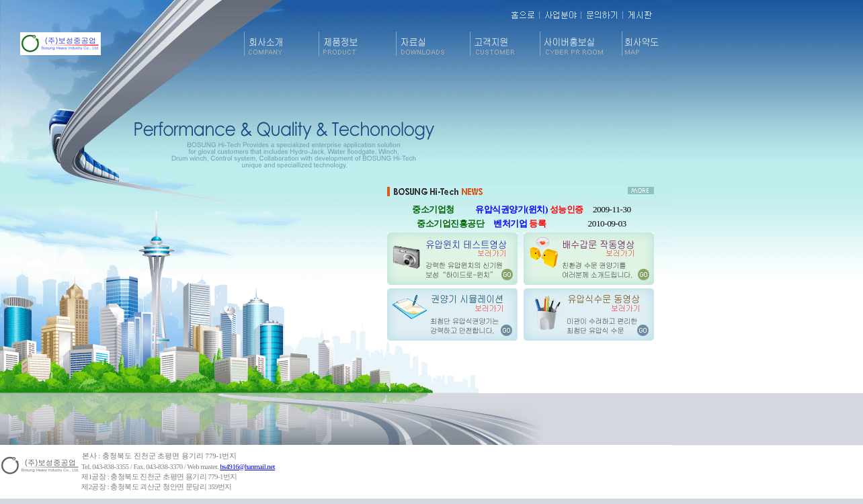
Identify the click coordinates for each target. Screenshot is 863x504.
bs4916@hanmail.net (247, 467)
